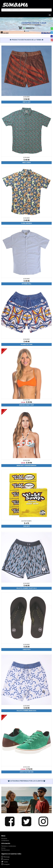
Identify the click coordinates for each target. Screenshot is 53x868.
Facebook (5, 859)
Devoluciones (6, 850)
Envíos (3, 848)
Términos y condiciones (9, 846)
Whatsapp (5, 857)
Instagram (5, 864)
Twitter (5, 862)
